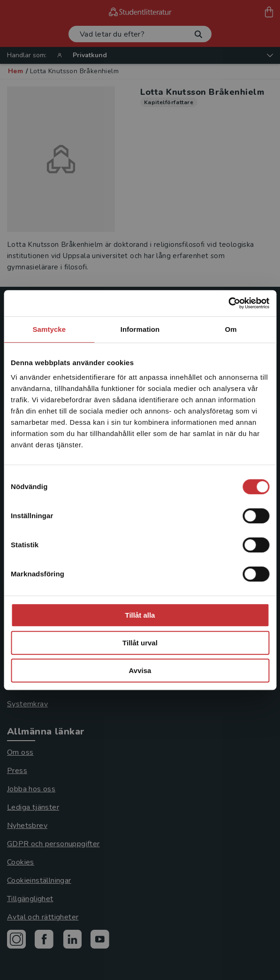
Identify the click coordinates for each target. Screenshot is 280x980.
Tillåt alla (140, 615)
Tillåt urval (140, 643)
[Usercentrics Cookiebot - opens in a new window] (228, 303)
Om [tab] (231, 329)
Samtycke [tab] (49, 329)
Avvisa (140, 670)
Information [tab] (140, 329)
